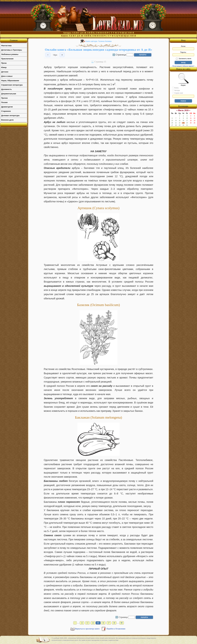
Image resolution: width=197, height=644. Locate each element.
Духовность (6, 89)
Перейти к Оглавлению (116, 629)
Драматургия (7, 107)
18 (114, 623)
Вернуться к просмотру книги (88, 629)
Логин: (183, 48)
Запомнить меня (184, 59)
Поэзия (4, 102)
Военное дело (7, 120)
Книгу (175, 88)
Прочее (4, 98)
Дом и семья (7, 76)
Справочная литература (12, 85)
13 (87, 623)
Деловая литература (10, 116)
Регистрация (177, 66)
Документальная (9, 94)
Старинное (6, 111)
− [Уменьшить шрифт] (48, 55)
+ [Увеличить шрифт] (62, 55)
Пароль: (183, 54)
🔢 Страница (119, 55)
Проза (4, 63)
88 (122, 623)
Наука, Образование (10, 81)
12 (82, 623)
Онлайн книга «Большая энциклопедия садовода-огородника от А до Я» (99, 50)
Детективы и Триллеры (12, 50)
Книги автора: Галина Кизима (99, 41)
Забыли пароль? (188, 66)
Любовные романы (10, 54)
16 (103, 623)
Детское (5, 72)
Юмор (4, 67)
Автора (176, 90)
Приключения (7, 59)
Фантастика (6, 46)
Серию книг (178, 93)
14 (93, 623)
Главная (14, 40)
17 (109, 623)
